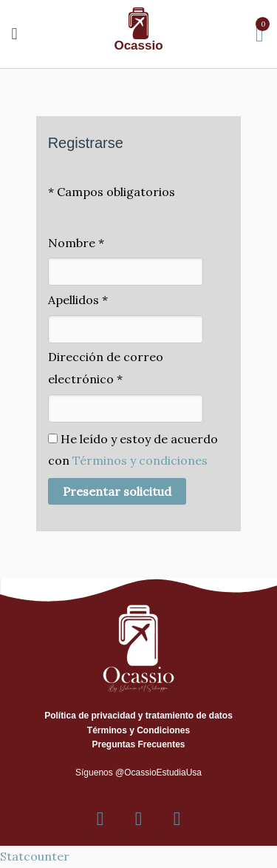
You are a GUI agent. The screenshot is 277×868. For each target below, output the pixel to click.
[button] (14, 34)
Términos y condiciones (140, 460)
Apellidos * (78, 300)
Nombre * (76, 243)
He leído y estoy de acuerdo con (133, 450)
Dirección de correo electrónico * (106, 368)
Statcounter (35, 856)
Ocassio (138, 46)
